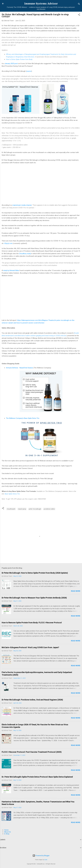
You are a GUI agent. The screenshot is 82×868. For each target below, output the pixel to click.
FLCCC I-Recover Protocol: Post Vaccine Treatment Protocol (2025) (32, 752)
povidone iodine (49, 509)
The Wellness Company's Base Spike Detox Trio (23, 418)
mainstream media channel (22, 205)
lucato (46, 860)
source (29, 71)
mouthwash (11, 509)
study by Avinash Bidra (11, 270)
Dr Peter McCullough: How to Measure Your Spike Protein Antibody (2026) (34, 598)
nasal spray (22, 509)
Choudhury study (25, 254)
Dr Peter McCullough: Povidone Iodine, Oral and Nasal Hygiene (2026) (32, 700)
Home (6, 830)
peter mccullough (35, 509)
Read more (76, 591)
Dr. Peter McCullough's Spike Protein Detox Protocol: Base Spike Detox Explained (37, 777)
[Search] (79, 4)
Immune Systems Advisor (41, 4)
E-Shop (7, 834)
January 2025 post (11, 64)
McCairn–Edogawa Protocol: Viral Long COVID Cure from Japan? (30, 647)
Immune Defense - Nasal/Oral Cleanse (19, 368)
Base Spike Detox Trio (12, 494)
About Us (8, 832)
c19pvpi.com (8, 243)
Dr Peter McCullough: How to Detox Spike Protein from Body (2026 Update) (35, 573)
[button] (79, 15)
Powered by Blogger (41, 856)
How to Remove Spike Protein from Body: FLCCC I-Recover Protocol (32, 623)
